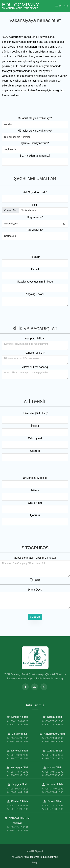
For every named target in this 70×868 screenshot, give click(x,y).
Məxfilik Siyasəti (35, 851)
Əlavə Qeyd (35, 590)
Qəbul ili (35, 451)
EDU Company (21, 6)
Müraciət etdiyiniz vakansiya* (35, 118)
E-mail (35, 269)
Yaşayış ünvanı (35, 294)
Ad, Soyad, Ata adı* (35, 192)
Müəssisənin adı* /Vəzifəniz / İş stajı (35, 558)
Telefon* (35, 257)
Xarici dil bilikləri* (35, 353)
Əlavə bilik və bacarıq (35, 367)
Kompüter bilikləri (35, 339)
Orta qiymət (35, 438)
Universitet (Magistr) (35, 478)
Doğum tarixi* (35, 217)
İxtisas (35, 426)
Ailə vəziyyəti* (35, 230)
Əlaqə (35, 862)
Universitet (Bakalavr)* (35, 413)
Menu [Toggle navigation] (62, 6)
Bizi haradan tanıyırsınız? (35, 156)
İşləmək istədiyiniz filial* (35, 143)
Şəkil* (35, 205)
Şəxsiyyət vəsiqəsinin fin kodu (35, 282)
